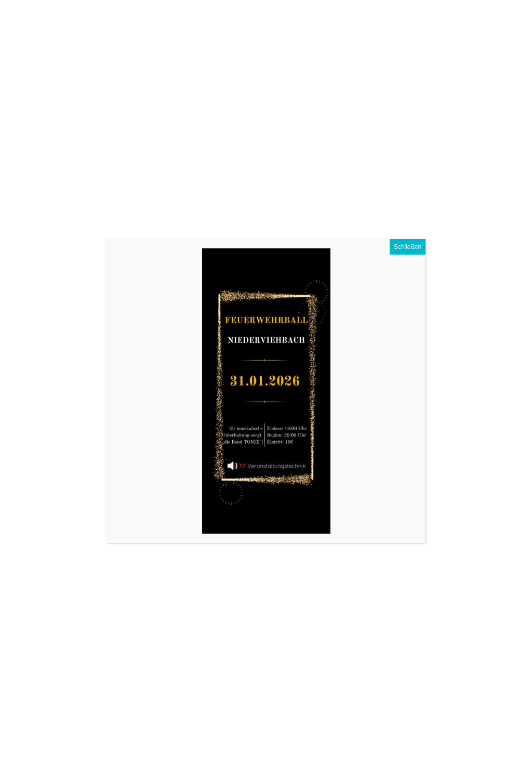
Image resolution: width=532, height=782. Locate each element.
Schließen (408, 247)
